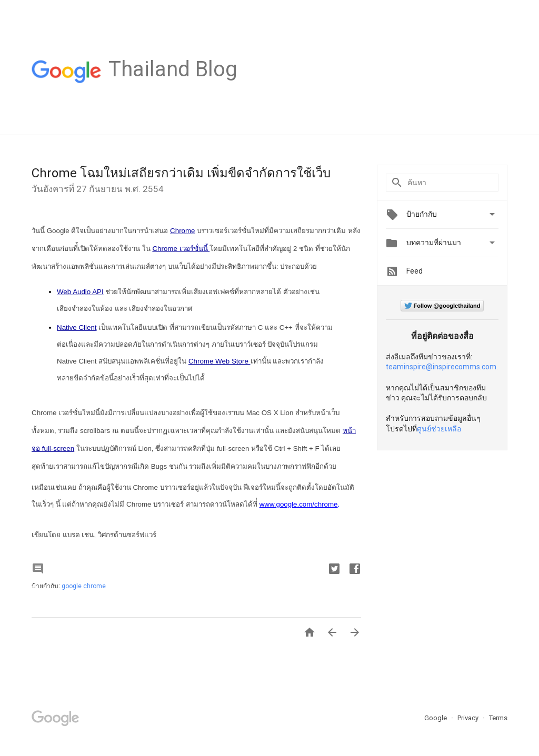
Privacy (469, 718)
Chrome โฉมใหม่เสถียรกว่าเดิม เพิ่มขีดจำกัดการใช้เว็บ (181, 173)
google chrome (84, 586)
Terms (498, 718)
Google (436, 718)
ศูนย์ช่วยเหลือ (439, 429)
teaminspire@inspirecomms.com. (442, 367)
